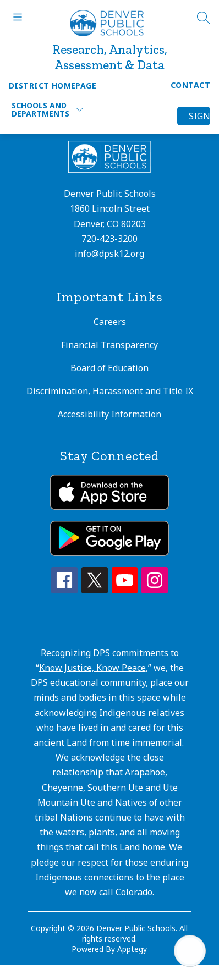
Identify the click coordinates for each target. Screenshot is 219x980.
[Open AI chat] (190, 951)
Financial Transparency (109, 345)
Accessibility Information (109, 414)
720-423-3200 (109, 239)
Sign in (199, 116)
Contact (190, 85)
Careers (110, 322)
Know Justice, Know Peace (92, 668)
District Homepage (53, 86)
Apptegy (132, 949)
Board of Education (109, 368)
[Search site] (204, 18)
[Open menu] (18, 17)
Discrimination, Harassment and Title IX (110, 391)
